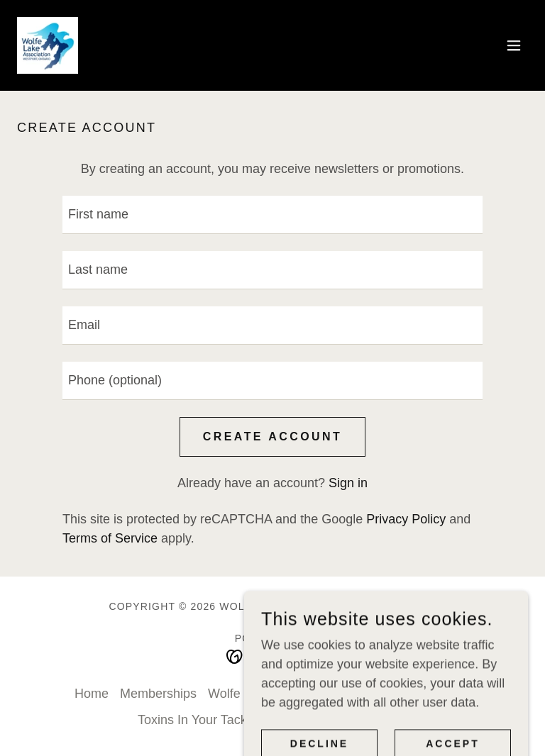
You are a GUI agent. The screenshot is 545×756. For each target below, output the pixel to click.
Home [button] (92, 694)
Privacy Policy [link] (406, 519)
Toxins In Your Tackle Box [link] (210, 720)
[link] (48, 45)
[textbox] (272, 215)
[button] (514, 45)
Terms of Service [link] (110, 538)
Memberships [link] (158, 694)
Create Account (272, 437)
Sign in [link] (348, 483)
